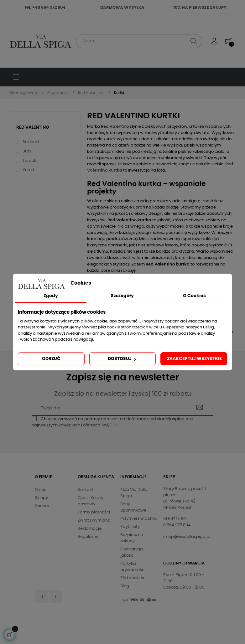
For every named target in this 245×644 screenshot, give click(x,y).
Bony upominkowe (133, 507)
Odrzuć (51, 359)
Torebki (30, 161)
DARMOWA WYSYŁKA (122, 8)
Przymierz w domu (138, 519)
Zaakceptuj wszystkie (194, 359)
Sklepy (41, 498)
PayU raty (130, 527)
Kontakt (86, 490)
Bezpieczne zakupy (132, 538)
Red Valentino (33, 127)
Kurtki (28, 170)
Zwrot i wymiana (94, 520)
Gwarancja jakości (132, 552)
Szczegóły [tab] (122, 296)
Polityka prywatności (133, 567)
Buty (27, 151)
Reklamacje (90, 529)
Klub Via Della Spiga (134, 493)
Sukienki (31, 142)
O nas (41, 490)
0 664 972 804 (177, 525)
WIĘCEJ (109, 425)
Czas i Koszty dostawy (91, 501)
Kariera (42, 506)
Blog (125, 586)
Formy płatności (94, 512)
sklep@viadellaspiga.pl (187, 537)
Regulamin (89, 537)
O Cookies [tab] (194, 296)
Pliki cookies (132, 578)
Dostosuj (122, 359)
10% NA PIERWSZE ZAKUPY (200, 8)
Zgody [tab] (51, 296)
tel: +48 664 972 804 (45, 8)
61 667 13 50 (175, 519)
